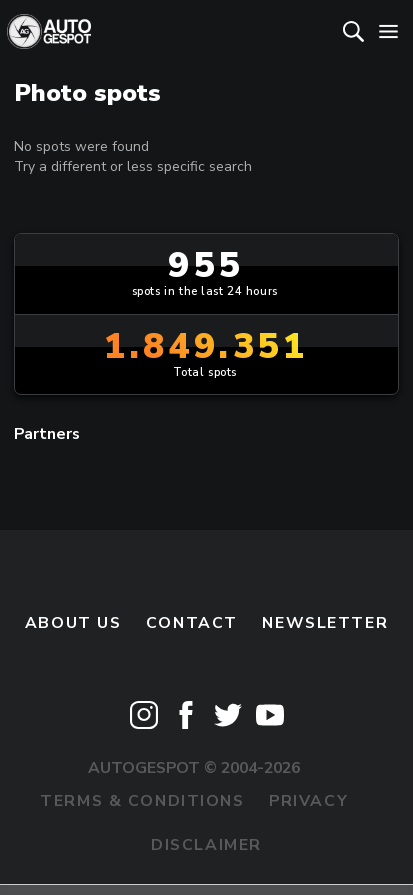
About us (73, 623)
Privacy (308, 801)
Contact (192, 623)
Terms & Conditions (142, 801)
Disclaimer (206, 845)
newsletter (325, 623)
